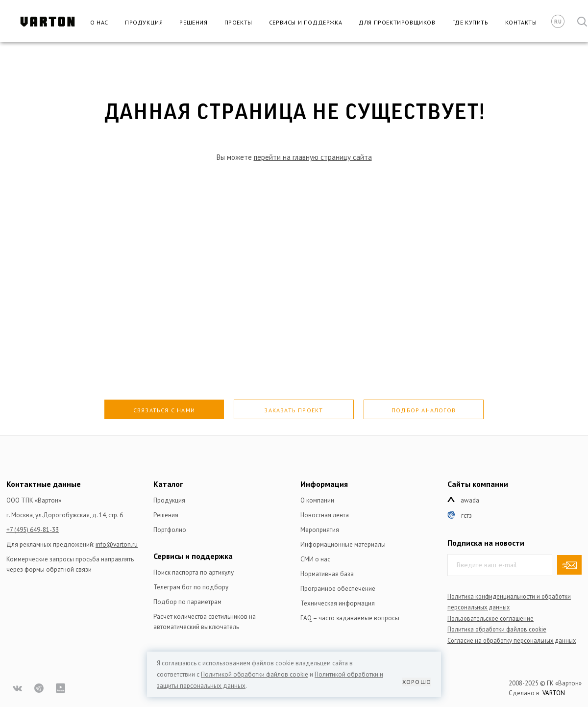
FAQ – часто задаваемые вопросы (350, 618)
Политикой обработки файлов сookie (255, 674)
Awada (470, 500)
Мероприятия (320, 530)
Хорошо (417, 682)
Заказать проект (294, 410)
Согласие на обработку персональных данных (512, 640)
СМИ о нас (315, 559)
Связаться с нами (164, 410)
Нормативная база (327, 574)
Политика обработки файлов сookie (497, 629)
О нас (99, 22)
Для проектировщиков (397, 22)
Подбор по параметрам (187, 602)
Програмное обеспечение (338, 589)
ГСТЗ (466, 516)
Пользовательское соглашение (490, 618)
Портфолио (170, 530)
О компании (317, 500)
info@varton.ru (117, 544)
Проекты (238, 22)
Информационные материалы (343, 544)
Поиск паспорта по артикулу (194, 572)
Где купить (470, 22)
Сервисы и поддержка (306, 22)
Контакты (521, 22)
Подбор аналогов (424, 410)
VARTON (554, 693)
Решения (193, 22)
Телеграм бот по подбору (191, 587)
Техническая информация (338, 603)
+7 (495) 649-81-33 (33, 530)
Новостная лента (325, 515)
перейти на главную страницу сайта (313, 157)
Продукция (144, 22)
